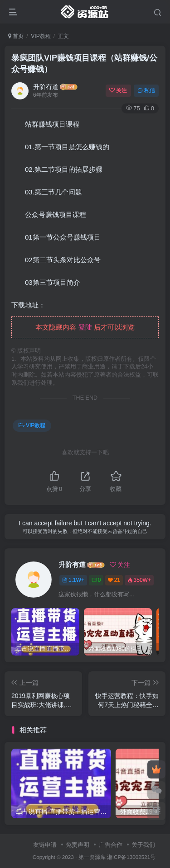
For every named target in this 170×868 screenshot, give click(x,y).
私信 (146, 90)
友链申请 (45, 845)
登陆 (85, 327)
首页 (16, 36)
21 (114, 580)
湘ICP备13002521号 (131, 857)
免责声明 (78, 845)
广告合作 (111, 845)
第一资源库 (92, 857)
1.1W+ (73, 580)
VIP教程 (41, 36)
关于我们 (143, 845)
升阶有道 (46, 87)
